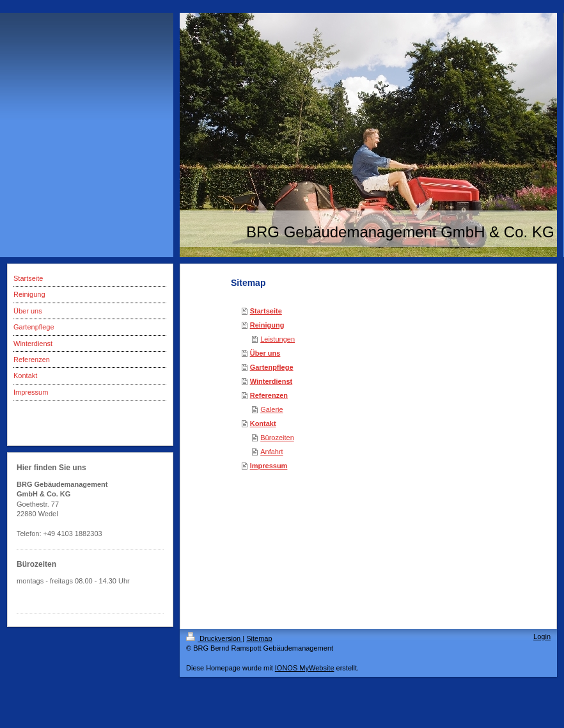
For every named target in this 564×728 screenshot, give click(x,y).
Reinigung (267, 325)
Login (542, 637)
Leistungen (278, 339)
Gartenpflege (272, 367)
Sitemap (259, 638)
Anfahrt (271, 452)
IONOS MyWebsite (305, 668)
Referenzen (269, 395)
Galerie (271, 409)
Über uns (265, 353)
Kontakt (263, 423)
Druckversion (214, 638)
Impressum (269, 466)
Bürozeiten (277, 438)
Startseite (266, 311)
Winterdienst (271, 381)
